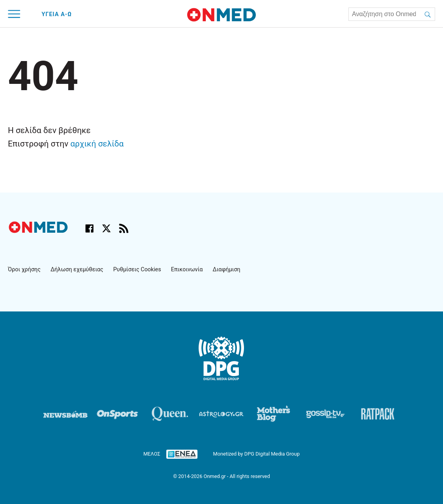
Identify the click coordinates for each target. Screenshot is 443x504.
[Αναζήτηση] (428, 14)
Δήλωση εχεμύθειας (77, 270)
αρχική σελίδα (97, 144)
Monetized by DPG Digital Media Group (256, 454)
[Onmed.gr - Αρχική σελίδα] (39, 231)
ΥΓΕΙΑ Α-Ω (57, 14)
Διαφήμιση (227, 270)
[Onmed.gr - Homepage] (221, 15)
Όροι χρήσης (24, 270)
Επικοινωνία (187, 270)
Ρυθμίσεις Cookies (137, 270)
